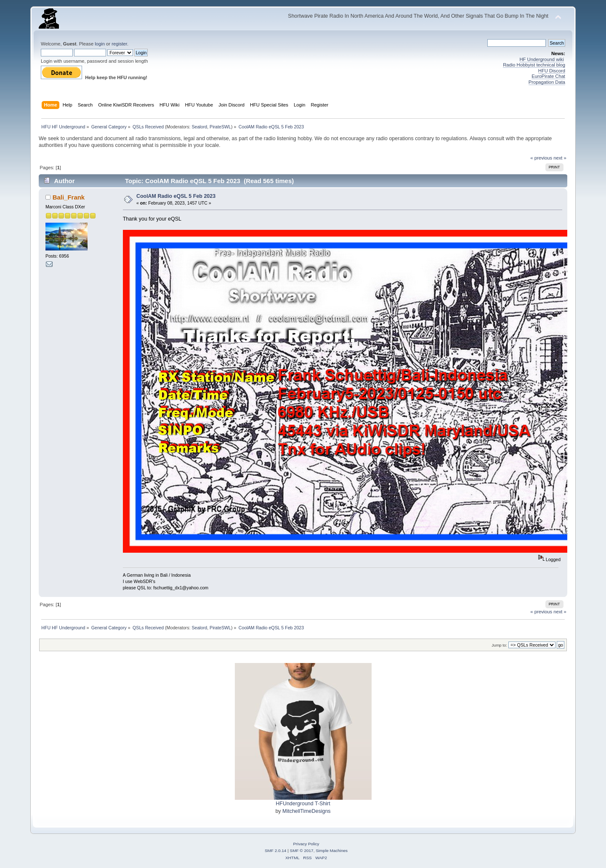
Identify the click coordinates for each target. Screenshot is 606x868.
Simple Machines (332, 851)
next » (560, 158)
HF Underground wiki (542, 59)
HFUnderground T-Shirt (303, 804)
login (100, 44)
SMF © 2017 (302, 851)
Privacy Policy (306, 844)
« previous (541, 158)
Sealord (199, 127)
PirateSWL (220, 127)
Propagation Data (547, 82)
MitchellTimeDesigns (307, 811)
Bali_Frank (69, 197)
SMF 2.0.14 (276, 851)
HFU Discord (552, 71)
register (119, 44)
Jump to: (499, 645)
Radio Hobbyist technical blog (534, 65)
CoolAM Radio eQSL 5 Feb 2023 (176, 196)
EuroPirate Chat (548, 76)
